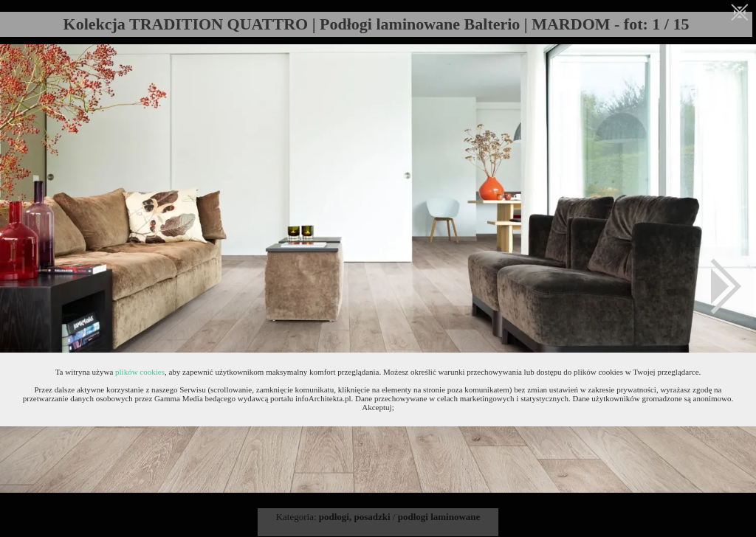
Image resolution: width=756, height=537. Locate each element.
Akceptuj (377, 407)
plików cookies (140, 372)
